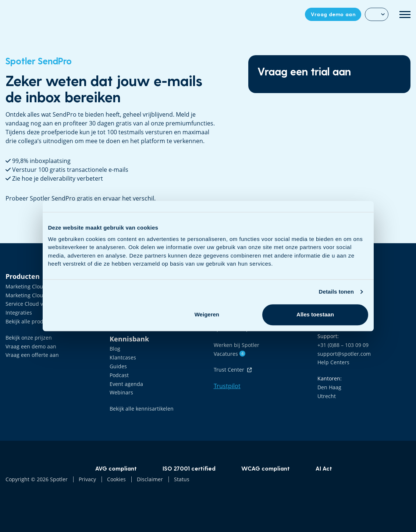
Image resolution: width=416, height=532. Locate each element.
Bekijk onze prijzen (29, 338)
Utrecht (327, 396)
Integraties (19, 313)
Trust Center (233, 370)
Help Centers (333, 362)
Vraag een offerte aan (32, 355)
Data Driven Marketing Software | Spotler (29, 15)
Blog (115, 349)
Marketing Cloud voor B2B (38, 286)
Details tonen (336, 292)
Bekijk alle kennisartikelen (142, 409)
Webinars (121, 392)
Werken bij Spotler (237, 345)
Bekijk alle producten (31, 321)
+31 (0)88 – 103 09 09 (343, 345)
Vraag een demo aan (31, 346)
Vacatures (230, 354)
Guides (118, 366)
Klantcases (123, 357)
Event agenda (126, 384)
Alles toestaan (315, 314)
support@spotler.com (344, 354)
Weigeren (207, 314)
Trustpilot (227, 386)
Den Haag (329, 387)
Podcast (119, 375)
